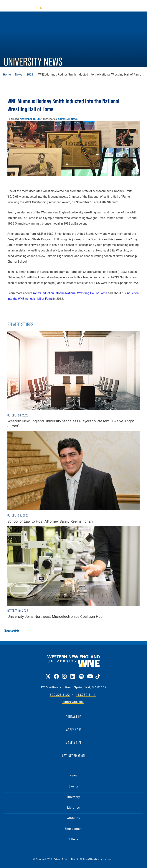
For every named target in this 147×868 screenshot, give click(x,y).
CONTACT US (74, 717)
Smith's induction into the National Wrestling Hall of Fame (69, 293)
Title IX (73, 839)
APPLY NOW (73, 730)
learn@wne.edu (73, 702)
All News (72, 119)
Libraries (73, 807)
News (19, 74)
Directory (73, 797)
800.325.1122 (60, 695)
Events (74, 786)
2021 (30, 74)
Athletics (73, 818)
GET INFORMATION (73, 756)
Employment (73, 829)
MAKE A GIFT (73, 743)
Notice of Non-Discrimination (95, 859)
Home (7, 74)
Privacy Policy (62, 859)
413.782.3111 (86, 695)
